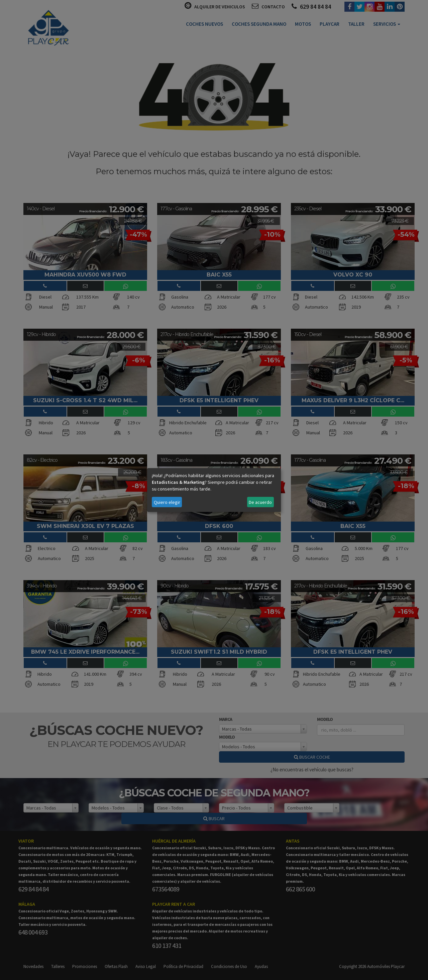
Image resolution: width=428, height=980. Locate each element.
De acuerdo (260, 502)
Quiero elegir (167, 502)
